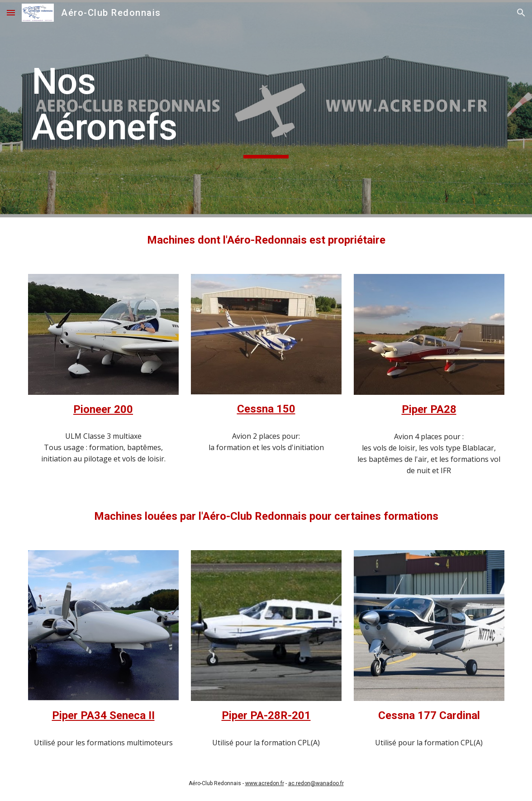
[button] (11, 12)
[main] (266, 109)
